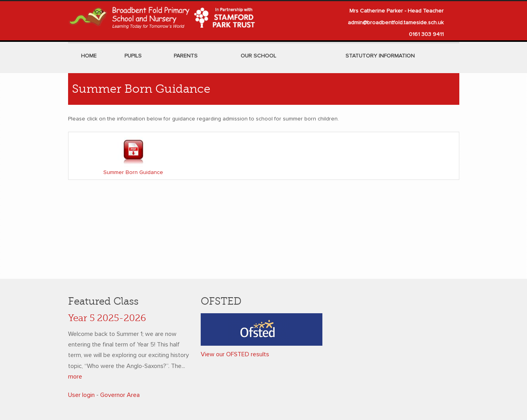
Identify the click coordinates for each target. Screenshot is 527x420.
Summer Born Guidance (133, 172)
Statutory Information (380, 56)
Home (89, 56)
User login (81, 395)
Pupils (133, 56)
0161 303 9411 (426, 34)
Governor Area (120, 395)
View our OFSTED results (235, 354)
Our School (258, 56)
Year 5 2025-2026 (107, 318)
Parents (186, 56)
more (75, 377)
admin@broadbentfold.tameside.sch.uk (396, 23)
